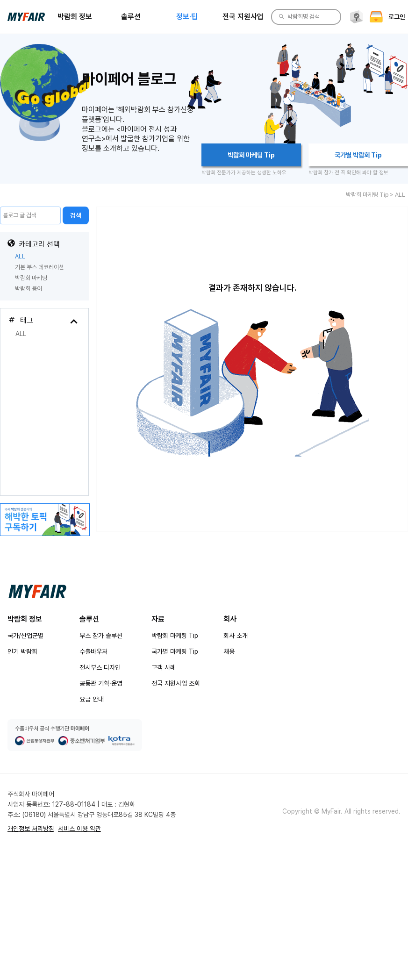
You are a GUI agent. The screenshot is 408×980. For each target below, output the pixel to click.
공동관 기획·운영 (101, 683)
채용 (229, 651)
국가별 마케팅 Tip (175, 651)
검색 (76, 215)
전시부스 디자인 (100, 667)
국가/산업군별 (25, 636)
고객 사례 (164, 667)
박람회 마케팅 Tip (175, 636)
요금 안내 (92, 699)
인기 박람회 (22, 651)
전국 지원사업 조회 (176, 683)
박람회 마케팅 (31, 278)
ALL (20, 256)
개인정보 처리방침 (31, 829)
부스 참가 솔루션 (101, 636)
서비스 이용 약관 (79, 829)
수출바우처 (93, 651)
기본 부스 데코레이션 (39, 267)
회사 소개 (236, 636)
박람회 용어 (29, 289)
